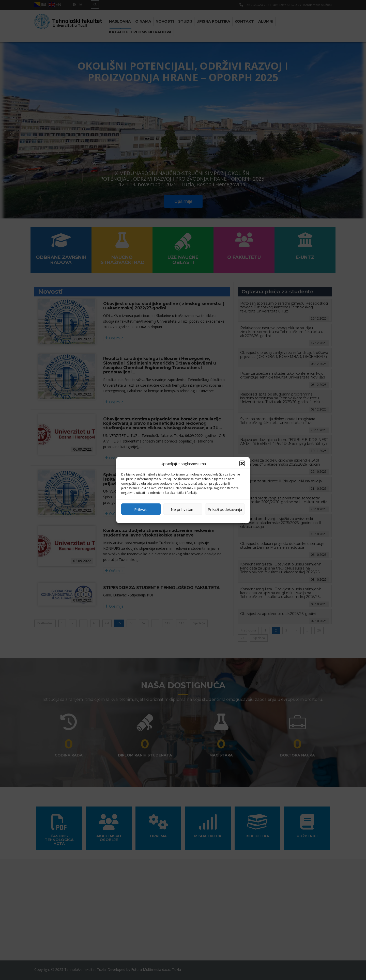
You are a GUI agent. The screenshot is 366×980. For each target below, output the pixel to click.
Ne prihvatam (183, 509)
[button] (242, 464)
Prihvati (141, 509)
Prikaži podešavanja (225, 509)
